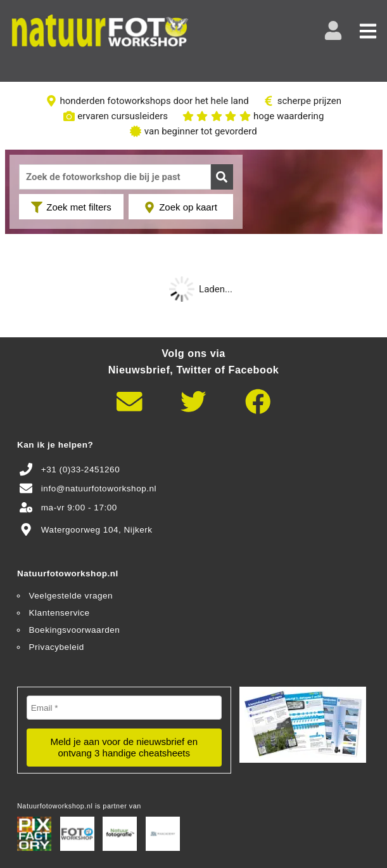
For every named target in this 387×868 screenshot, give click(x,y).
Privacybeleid (57, 647)
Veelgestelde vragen (71, 596)
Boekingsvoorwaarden (75, 630)
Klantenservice (60, 613)
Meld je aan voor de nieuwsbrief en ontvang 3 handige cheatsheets (124, 747)
